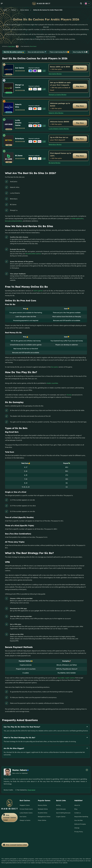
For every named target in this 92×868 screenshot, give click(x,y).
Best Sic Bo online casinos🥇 (14, 52)
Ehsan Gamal (33, 46)
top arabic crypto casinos (66, 678)
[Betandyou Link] (9, 140)
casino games (38, 291)
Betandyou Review (55, 144)
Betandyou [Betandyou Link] (20, 139)
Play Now (80, 68)
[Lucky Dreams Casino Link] (9, 124)
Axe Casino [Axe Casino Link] (20, 68)
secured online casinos (33, 254)
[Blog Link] (76, 810)
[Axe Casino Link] (9, 69)
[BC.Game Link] (9, 157)
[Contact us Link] (78, 814)
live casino (54, 367)
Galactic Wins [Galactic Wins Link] (18, 106)
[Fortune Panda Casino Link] (26, 810)
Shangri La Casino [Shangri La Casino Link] (19, 86)
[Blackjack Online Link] (43, 810)
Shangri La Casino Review (58, 95)
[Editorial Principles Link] (80, 825)
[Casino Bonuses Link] (61, 810)
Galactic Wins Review (56, 113)
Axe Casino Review (55, 74)
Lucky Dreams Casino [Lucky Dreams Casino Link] (18, 123)
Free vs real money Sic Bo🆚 (59, 52)
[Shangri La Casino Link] (9, 88)
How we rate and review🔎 (37, 52)
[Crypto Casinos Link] (61, 817)
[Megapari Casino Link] (25, 806)
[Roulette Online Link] (43, 814)
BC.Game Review (55, 163)
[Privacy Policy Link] (79, 832)
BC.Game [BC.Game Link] (19, 156)
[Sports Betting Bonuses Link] (63, 814)
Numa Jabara (12, 46)
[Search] (81, 4)
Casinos (14, 10)
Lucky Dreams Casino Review (59, 129)
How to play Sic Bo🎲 (80, 52)
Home (5, 10)
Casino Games (25, 10)
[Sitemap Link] (77, 829)
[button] (2, 3)
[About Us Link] (77, 806)
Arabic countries (52, 383)
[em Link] (87, 770)
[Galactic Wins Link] (9, 107)
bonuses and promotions (14, 221)
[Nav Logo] (41, 3)
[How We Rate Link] (78, 821)
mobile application (77, 219)
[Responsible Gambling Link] (81, 817)
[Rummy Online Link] (42, 806)
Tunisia (69, 395)
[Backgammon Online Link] (44, 817)
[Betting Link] (58, 806)
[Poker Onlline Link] (42, 821)
